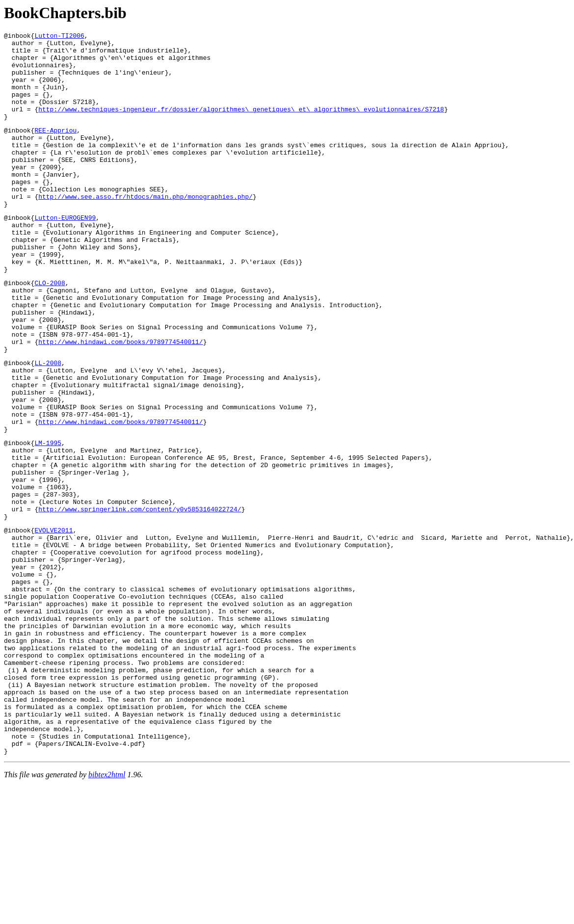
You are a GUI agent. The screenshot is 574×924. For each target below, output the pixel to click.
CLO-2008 (50, 330)
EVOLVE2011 (53, 623)
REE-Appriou (55, 149)
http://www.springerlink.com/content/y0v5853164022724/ (140, 599)
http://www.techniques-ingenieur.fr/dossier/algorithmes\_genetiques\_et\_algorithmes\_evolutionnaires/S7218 (241, 125)
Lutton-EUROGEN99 (65, 253)
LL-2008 (48, 424)
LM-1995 (48, 519)
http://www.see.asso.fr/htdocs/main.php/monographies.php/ (145, 229)
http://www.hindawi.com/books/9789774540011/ (120, 400)
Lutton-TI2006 (59, 37)
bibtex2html (107, 911)
